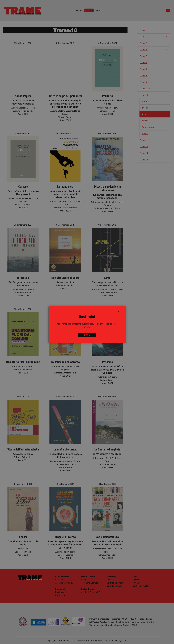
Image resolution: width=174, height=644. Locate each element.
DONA (87, 335)
